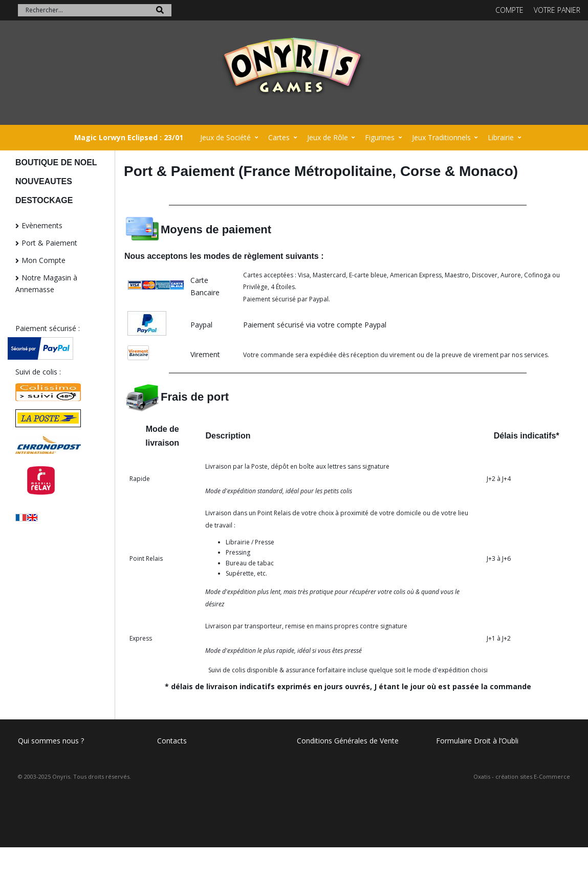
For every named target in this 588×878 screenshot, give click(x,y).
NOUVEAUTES (44, 181)
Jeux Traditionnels (441, 137)
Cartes (279, 137)
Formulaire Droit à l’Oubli (477, 741)
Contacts (172, 741)
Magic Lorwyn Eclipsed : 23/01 (129, 137)
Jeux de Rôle (328, 137)
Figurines (380, 137)
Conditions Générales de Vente (348, 741)
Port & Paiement (49, 243)
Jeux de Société (225, 137)
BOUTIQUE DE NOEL (56, 162)
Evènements (42, 225)
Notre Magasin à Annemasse (46, 284)
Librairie (501, 137)
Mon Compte (43, 260)
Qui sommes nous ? (51, 741)
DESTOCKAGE (44, 200)
